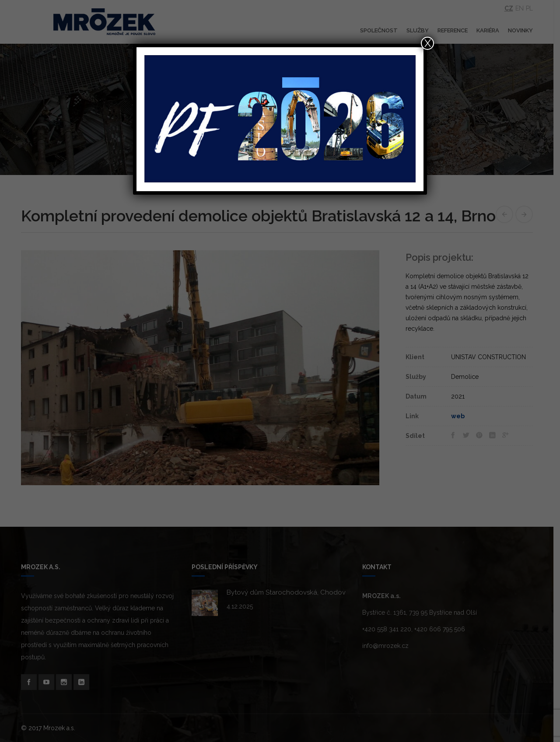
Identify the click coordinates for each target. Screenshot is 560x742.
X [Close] (428, 43)
